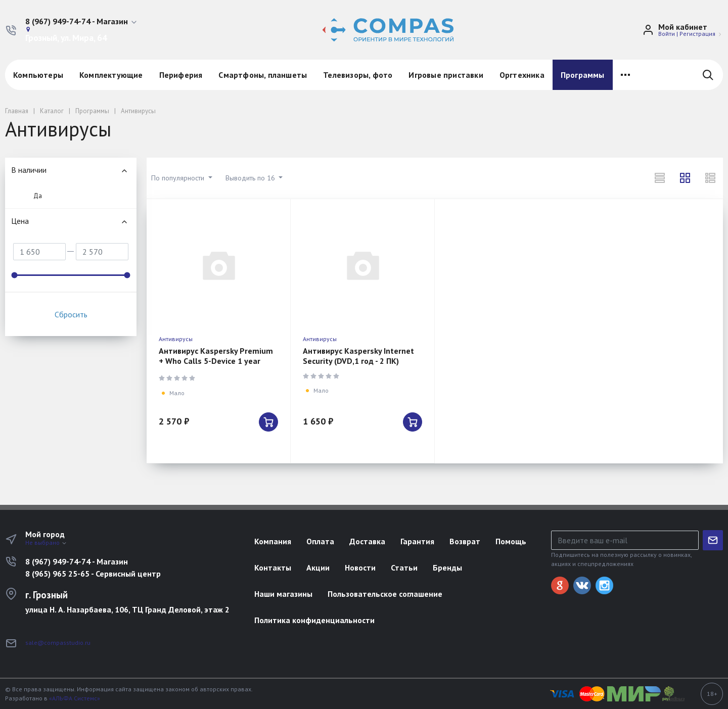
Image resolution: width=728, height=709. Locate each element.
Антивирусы (176, 339)
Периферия (181, 75)
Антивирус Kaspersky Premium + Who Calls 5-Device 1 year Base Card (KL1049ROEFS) (216, 361)
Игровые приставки (446, 75)
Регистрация (697, 34)
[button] (82, 22)
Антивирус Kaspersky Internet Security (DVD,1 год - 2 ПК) (358, 356)
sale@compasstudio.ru (58, 643)
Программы (583, 75)
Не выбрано (46, 542)
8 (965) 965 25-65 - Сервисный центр (93, 574)
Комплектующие (111, 75)
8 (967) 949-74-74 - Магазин (77, 561)
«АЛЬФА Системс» (75, 698)
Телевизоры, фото (358, 75)
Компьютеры (38, 75)
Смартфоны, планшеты (263, 75)
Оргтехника (522, 75)
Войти (667, 34)
